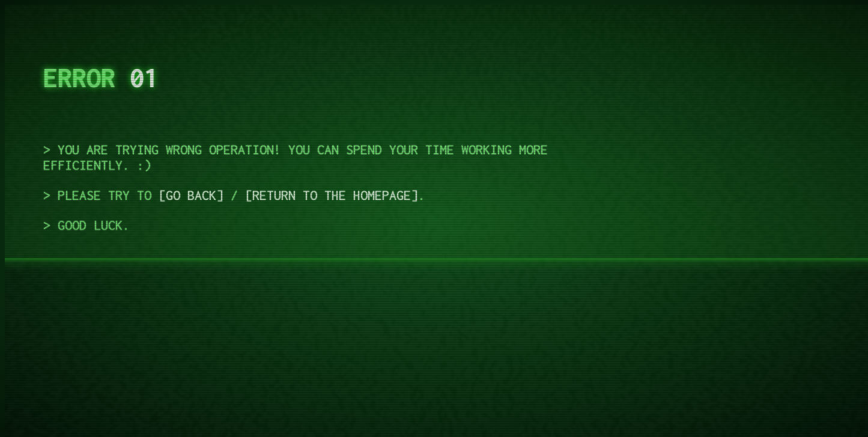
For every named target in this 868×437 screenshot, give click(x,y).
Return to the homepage (332, 195)
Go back (191, 195)
